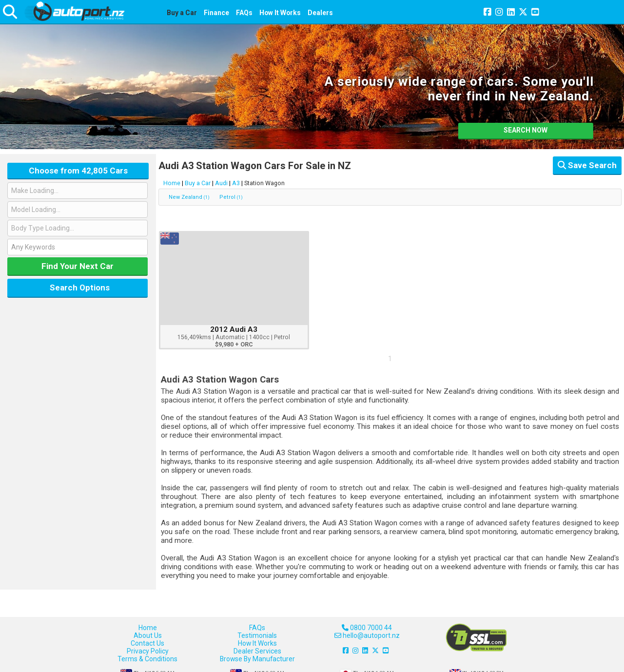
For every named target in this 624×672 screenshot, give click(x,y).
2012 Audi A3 (234, 329)
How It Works (280, 13)
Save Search (587, 165)
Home (172, 183)
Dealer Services (257, 651)
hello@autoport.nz (367, 635)
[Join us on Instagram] (499, 13)
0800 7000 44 (367, 628)
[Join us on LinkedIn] (511, 13)
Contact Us (147, 643)
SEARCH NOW (526, 130)
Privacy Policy (148, 651)
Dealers (320, 13)
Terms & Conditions (147, 659)
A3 (236, 183)
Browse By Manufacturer (257, 659)
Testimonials (257, 635)
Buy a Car (182, 13)
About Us (148, 635)
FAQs (244, 13)
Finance (216, 13)
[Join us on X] (523, 13)
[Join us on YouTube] (535, 13)
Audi (221, 183)
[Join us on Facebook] (487, 13)
